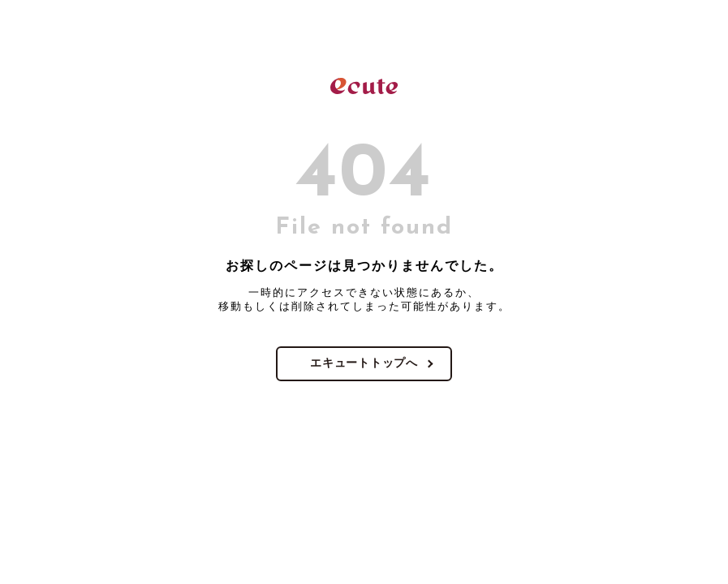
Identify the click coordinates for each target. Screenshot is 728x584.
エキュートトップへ (364, 363)
